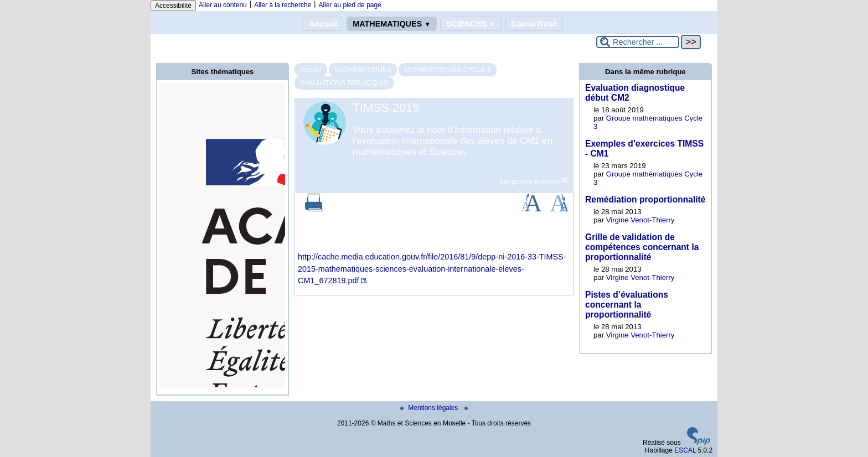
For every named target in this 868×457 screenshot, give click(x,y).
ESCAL (685, 450)
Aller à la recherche (283, 5)
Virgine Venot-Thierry (640, 220)
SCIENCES (471, 24)
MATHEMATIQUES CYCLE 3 (447, 70)
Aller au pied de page (350, 5)
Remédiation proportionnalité (645, 199)
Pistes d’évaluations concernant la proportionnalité (627, 305)
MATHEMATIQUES (392, 24)
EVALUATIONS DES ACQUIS (344, 83)
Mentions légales (430, 408)
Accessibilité (173, 6)
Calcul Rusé (534, 24)
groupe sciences (536, 181)
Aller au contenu (223, 5)
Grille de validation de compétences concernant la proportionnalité (642, 247)
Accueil (323, 24)
